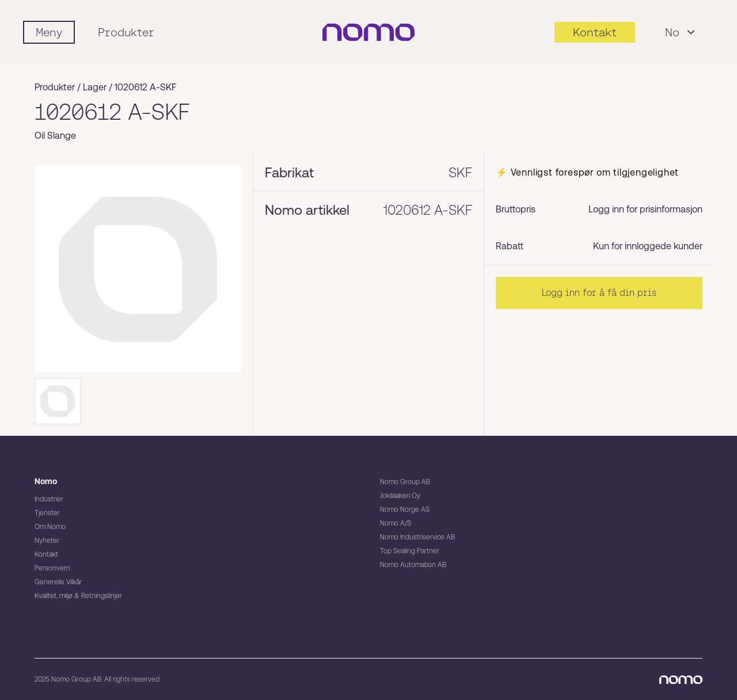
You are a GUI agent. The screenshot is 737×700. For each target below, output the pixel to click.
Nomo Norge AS (405, 509)
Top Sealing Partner (410, 551)
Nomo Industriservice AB (417, 537)
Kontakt (46, 554)
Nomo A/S (396, 523)
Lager (95, 87)
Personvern (52, 568)
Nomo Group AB (405, 482)
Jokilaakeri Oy (400, 496)
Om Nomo (50, 527)
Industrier (49, 499)
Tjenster (47, 513)
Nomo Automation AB (413, 565)
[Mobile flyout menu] (49, 32)
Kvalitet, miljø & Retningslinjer (78, 596)
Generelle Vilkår (58, 582)
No (681, 32)
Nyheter (47, 541)
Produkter (126, 32)
